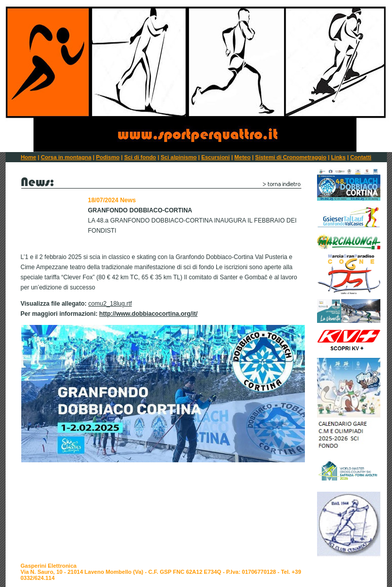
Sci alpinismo (179, 157)
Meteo (243, 157)
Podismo (107, 157)
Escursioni (215, 157)
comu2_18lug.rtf (110, 304)
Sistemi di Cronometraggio (291, 157)
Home (29, 157)
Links (339, 157)
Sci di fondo (140, 157)
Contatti (361, 157)
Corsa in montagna (66, 157)
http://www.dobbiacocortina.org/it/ (148, 314)
